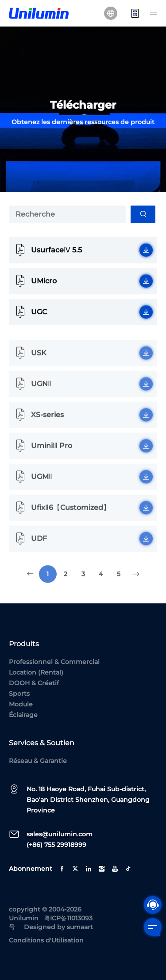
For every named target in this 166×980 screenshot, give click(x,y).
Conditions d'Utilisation (46, 940)
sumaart (80, 927)
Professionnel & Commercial (54, 662)
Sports (19, 694)
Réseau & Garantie (38, 761)
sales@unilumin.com (60, 834)
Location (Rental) (36, 672)
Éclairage (23, 715)
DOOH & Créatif (34, 683)
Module (21, 704)
